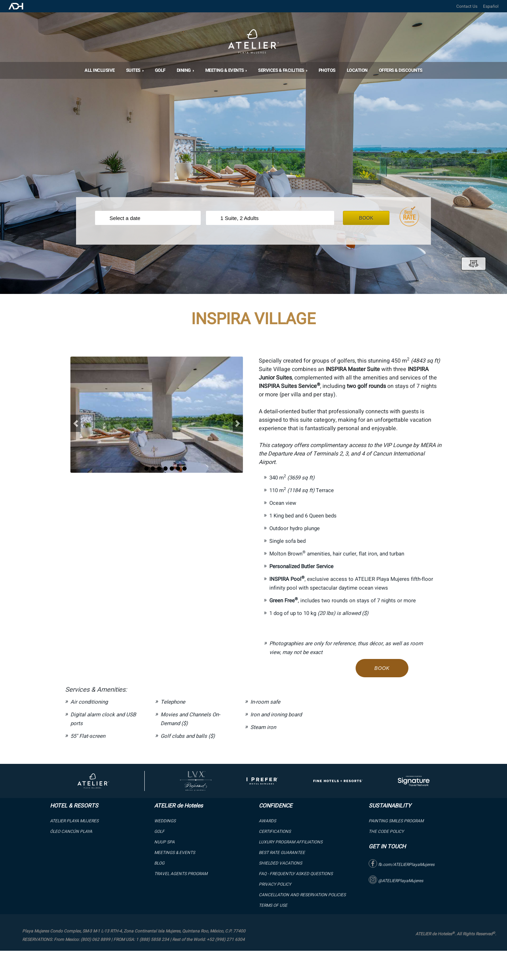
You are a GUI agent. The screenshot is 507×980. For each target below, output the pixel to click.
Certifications (275, 831)
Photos (327, 70)
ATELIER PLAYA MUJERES (74, 821)
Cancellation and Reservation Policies (302, 895)
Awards (267, 821)
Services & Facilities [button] (281, 70)
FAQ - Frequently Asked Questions (296, 874)
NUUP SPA (164, 842)
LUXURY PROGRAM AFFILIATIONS (291, 842)
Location (357, 70)
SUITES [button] (134, 70)
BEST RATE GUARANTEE (282, 853)
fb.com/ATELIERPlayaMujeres (402, 865)
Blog (159, 863)
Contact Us (467, 6)
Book (372, 218)
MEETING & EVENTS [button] (225, 70)
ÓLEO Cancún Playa (71, 831)
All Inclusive (100, 70)
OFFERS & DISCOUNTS (401, 70)
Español (491, 6)
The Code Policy (386, 831)
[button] (76, 423)
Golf (160, 70)
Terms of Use (273, 905)
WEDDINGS (165, 821)
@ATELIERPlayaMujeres (396, 881)
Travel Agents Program (181, 874)
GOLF (159, 831)
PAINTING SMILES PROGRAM (396, 821)
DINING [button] (184, 70)
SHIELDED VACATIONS (280, 863)
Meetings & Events (175, 853)
